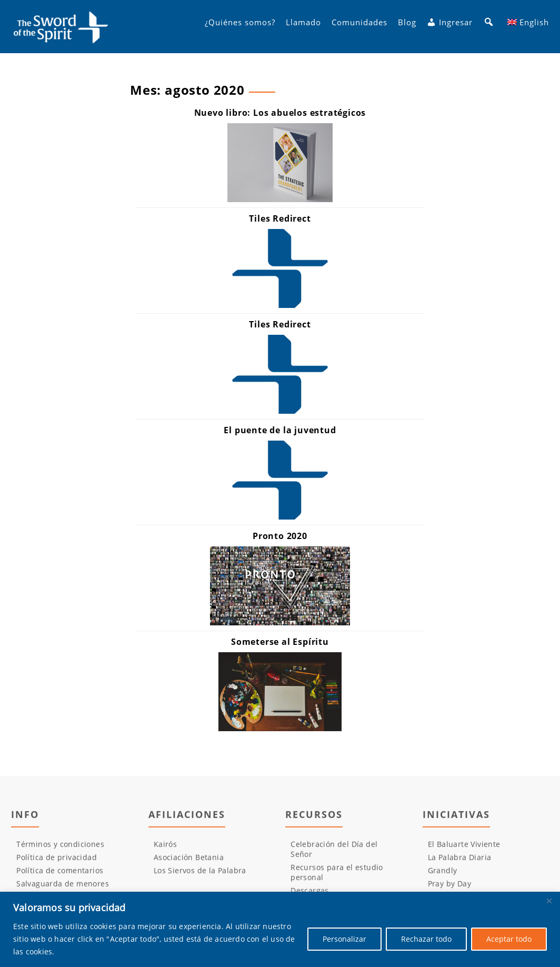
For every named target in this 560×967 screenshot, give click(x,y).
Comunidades (359, 27)
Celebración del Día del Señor (334, 853)
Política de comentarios (60, 874)
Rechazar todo (426, 939)
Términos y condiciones (60, 848)
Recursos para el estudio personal (337, 876)
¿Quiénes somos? (240, 27)
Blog (407, 27)
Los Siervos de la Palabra (200, 874)
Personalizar (344, 939)
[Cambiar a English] (528, 27)
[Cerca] (549, 901)
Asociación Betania (189, 861)
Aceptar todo (509, 939)
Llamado (303, 27)
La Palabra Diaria (460, 861)
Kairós (165, 848)
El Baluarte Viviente (464, 848)
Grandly (443, 874)
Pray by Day (449, 887)
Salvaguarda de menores (63, 887)
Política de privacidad (57, 861)
